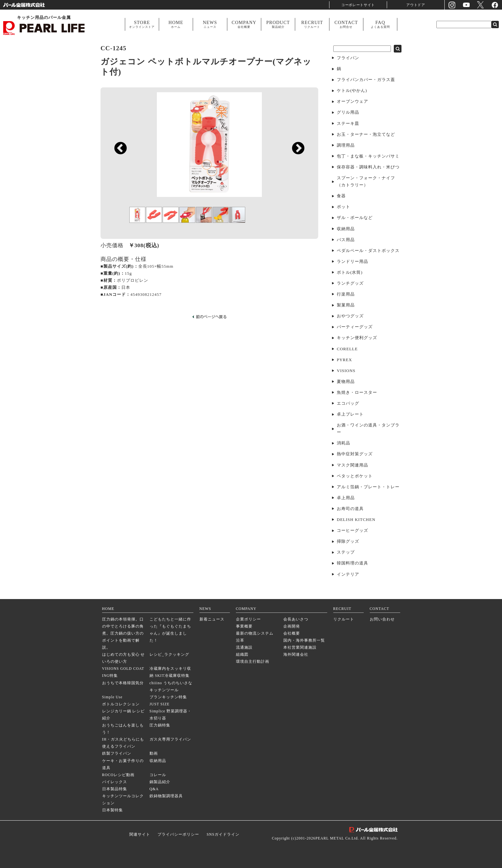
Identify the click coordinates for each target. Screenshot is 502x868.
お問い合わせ (382, 619)
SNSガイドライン (223, 835)
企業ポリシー (248, 619)
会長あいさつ (296, 619)
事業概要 (244, 626)
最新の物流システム (255, 633)
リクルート (344, 619)
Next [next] (295, 173)
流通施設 (244, 648)
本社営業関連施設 (300, 648)
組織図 (242, 655)
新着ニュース (212, 619)
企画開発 (292, 626)
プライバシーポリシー (178, 835)
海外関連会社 (296, 655)
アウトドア (416, 5)
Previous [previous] (117, 173)
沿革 (240, 641)
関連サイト (140, 835)
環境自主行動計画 (253, 662)
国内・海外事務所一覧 (304, 641)
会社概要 (292, 633)
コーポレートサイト (358, 5)
